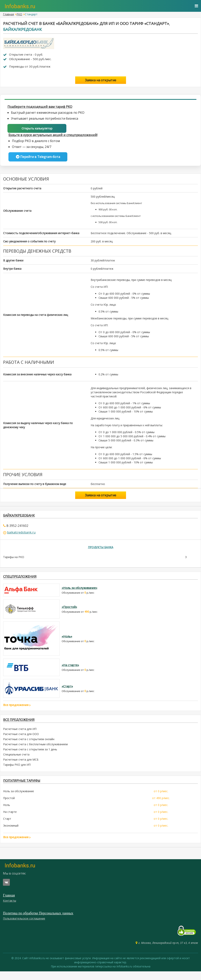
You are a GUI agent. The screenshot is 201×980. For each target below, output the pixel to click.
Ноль (7, 814)
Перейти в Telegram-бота (38, 159)
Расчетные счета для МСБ (21, 767)
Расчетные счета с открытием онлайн (29, 746)
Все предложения (17, 710)
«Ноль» (67, 642)
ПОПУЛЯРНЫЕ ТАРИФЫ (26, 788)
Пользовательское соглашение (24, 927)
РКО (19, 14)
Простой (9, 807)
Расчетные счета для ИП (20, 736)
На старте (10, 820)
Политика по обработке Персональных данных (38, 922)
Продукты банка (101, 551)
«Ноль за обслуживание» (79, 593)
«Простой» (69, 612)
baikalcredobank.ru (21, 536)
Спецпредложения (23, 581)
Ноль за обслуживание (19, 800)
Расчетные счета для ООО (21, 741)
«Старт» (67, 692)
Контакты (10, 909)
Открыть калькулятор (37, 129)
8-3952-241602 (17, 529)
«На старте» (70, 671)
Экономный (11, 834)
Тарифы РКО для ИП (17, 772)
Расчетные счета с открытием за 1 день (30, 756)
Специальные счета (16, 761)
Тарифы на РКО (14, 561)
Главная (8, 14)
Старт (7, 827)
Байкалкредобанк (22, 29)
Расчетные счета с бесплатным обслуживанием (35, 751)
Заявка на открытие (101, 80)
